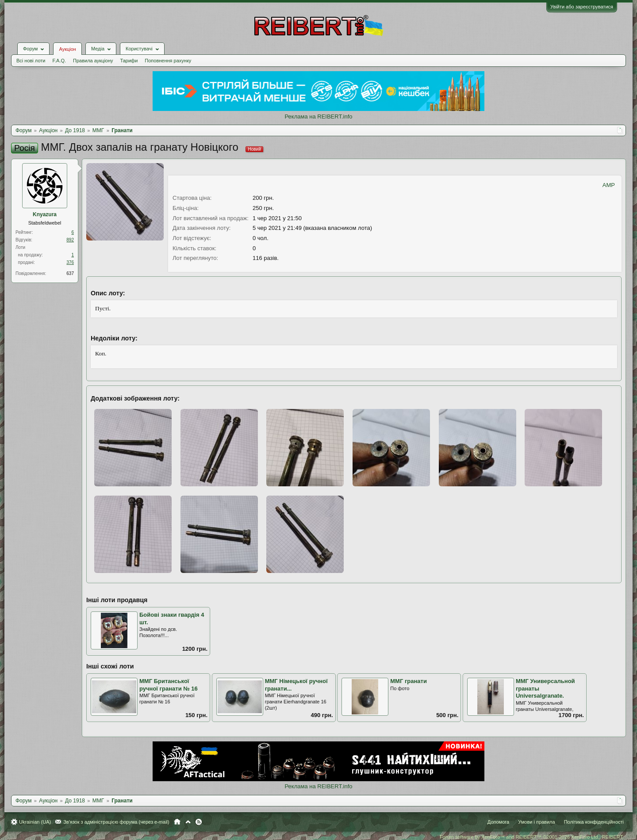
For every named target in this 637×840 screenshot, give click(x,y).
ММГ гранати (409, 681)
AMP (609, 185)
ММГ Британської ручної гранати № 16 (169, 685)
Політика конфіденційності (594, 822)
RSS (199, 822)
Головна (177, 822)
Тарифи (129, 61)
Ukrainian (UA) (35, 822)
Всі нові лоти (31, 61)
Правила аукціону (93, 61)
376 (70, 262)
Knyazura (45, 214)
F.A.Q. (59, 61)
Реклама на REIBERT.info (318, 116)
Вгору (188, 822)
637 (70, 273)
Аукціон (67, 49)
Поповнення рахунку (168, 61)
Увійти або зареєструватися (582, 7)
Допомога (498, 822)
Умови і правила (536, 822)
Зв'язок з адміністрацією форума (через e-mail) (116, 822)
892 (70, 240)
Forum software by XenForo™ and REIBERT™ (532, 837)
